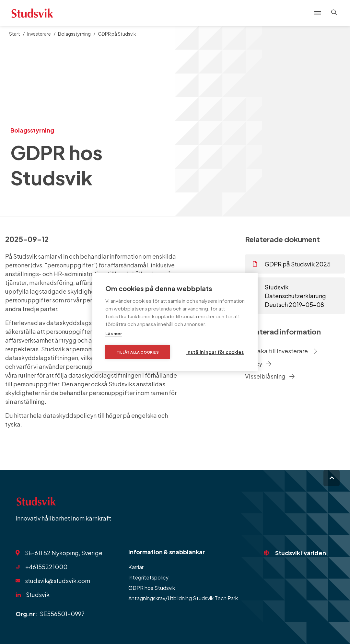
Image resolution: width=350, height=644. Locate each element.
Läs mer (114, 334)
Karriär (136, 567)
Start (15, 34)
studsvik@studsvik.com (58, 581)
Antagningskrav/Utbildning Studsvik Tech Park (183, 598)
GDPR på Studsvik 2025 (292, 264)
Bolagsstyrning (74, 34)
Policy (258, 363)
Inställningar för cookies (215, 352)
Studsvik (38, 595)
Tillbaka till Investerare (281, 351)
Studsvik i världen (301, 553)
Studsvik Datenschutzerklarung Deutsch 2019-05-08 (289, 296)
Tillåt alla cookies (138, 352)
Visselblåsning (270, 376)
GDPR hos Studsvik (152, 588)
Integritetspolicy (148, 577)
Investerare (39, 34)
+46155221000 (46, 567)
